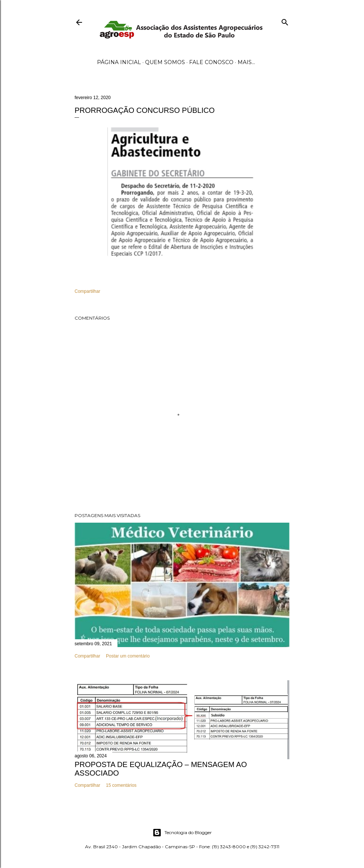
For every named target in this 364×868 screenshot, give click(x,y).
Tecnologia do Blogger (182, 833)
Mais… (246, 62)
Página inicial (119, 62)
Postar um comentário (128, 656)
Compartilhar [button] (87, 291)
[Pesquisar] (285, 21)
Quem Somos (165, 62)
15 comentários (121, 785)
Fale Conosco (211, 62)
